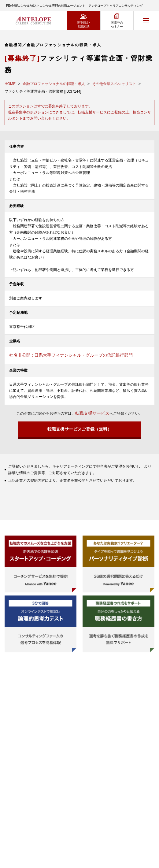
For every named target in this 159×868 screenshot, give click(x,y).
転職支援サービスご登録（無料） (79, 429)
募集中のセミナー (117, 24)
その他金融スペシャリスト (114, 84)
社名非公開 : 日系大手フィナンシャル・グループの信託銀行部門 (71, 355)
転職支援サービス (92, 413)
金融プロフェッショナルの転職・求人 (54, 84)
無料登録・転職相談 (84, 24)
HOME (10, 84)
